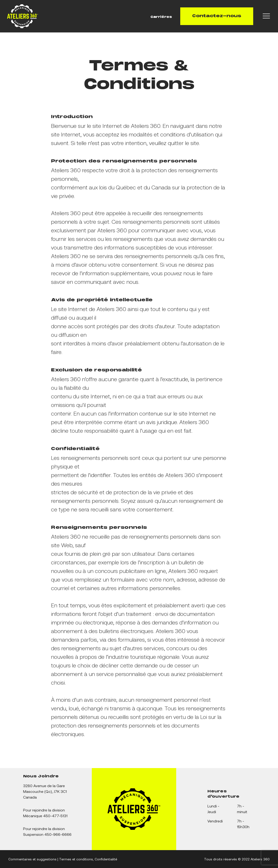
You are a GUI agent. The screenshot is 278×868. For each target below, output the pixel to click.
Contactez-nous (217, 16)
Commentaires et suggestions (32, 859)
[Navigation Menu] (267, 16)
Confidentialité (106, 859)
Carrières (161, 17)
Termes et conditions (76, 859)
